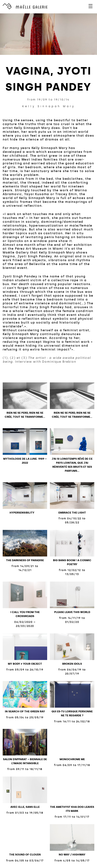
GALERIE (32, 7)
